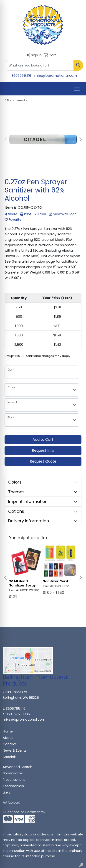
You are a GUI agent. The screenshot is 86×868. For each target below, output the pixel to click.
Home (8, 731)
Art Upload (11, 802)
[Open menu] (77, 89)
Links (6, 792)
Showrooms (13, 773)
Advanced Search (18, 767)
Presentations (14, 780)
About (8, 738)
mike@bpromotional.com (56, 76)
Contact (10, 744)
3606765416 (21, 76)
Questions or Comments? (24, 812)
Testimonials (13, 786)
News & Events (15, 750)
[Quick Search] (38, 65)
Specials (10, 757)
